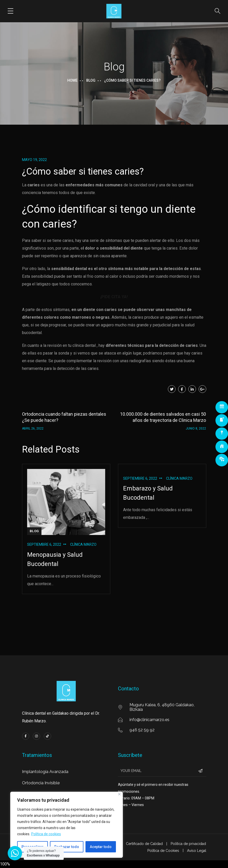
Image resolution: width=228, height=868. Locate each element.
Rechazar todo (67, 847)
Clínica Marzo (83, 544)
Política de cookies (46, 834)
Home (72, 80)
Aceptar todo (101, 847)
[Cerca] (119, 794)
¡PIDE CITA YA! (114, 297)
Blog (91, 80)
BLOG (34, 531)
